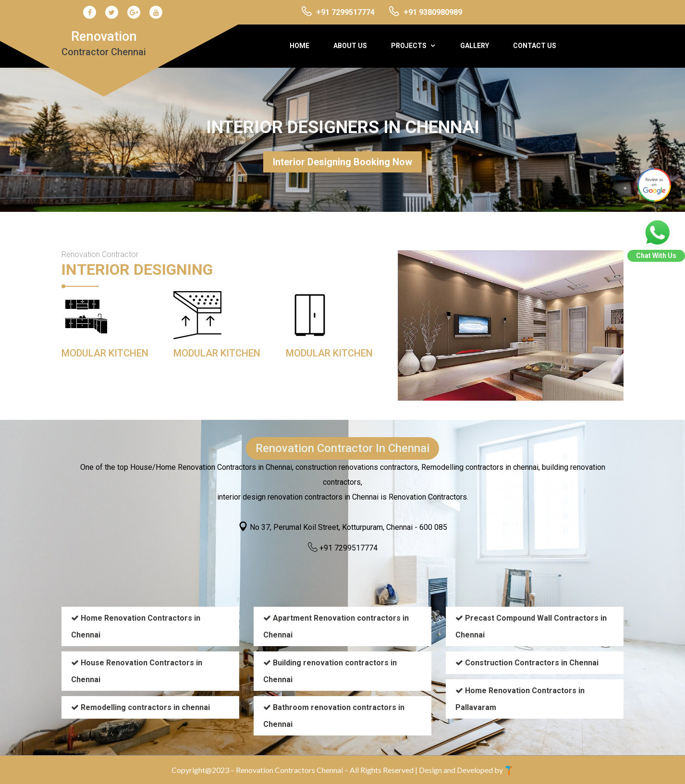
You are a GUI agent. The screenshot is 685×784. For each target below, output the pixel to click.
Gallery (475, 46)
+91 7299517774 (349, 548)
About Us (350, 46)
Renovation (104, 43)
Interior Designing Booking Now (342, 162)
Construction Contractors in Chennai (532, 663)
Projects (409, 46)
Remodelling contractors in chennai (145, 707)
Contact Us (535, 46)
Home (300, 46)
